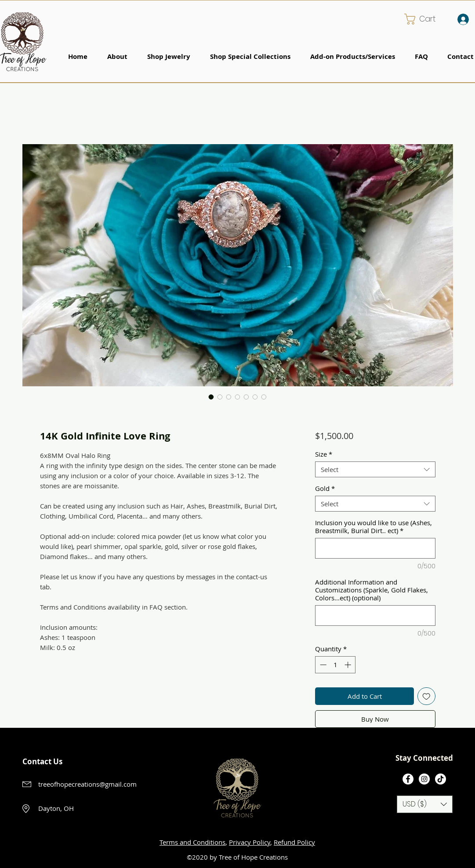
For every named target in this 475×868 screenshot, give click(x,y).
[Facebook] (408, 779)
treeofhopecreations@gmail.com (87, 784)
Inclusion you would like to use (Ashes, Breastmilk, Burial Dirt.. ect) (373, 527)
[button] (426, 19)
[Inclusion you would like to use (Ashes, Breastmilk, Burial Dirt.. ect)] (375, 548)
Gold (325, 488)
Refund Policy (294, 842)
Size (324, 454)
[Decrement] (322, 665)
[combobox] (375, 469)
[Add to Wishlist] (426, 696)
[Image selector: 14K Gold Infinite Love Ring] (211, 397)
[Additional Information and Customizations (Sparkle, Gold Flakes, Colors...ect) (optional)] (375, 616)
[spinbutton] (335, 665)
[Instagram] (424, 779)
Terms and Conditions (192, 842)
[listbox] (425, 804)
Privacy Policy (250, 842)
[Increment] (349, 665)
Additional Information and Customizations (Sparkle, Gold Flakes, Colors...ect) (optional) (372, 590)
